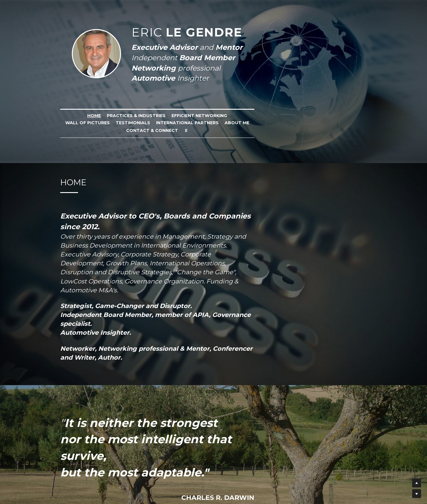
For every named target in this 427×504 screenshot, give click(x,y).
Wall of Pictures (232, 116)
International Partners (332, 116)
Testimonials (277, 116)
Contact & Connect (224, 123)
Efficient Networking (176, 116)
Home (71, 116)
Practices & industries (113, 116)
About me (180, 123)
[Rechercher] (258, 124)
